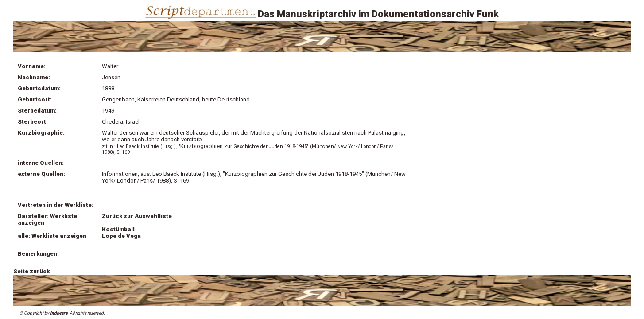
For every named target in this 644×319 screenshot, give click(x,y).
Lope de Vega (121, 236)
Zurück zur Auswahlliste (137, 216)
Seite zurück (31, 271)
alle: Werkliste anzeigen (52, 236)
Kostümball (118, 229)
